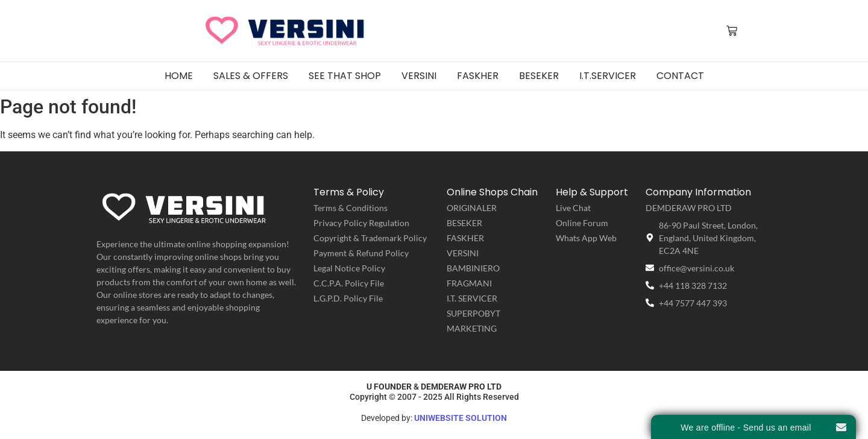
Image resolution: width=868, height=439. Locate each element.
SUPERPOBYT (473, 313)
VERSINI (463, 253)
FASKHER (465, 238)
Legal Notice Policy (349, 268)
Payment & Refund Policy (361, 253)
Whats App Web (586, 238)
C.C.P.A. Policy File (349, 283)
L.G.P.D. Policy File (348, 298)
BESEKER (464, 223)
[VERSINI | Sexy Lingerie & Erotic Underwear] (286, 30)
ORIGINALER (472, 208)
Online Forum (582, 223)
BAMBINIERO (473, 268)
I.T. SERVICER (472, 298)
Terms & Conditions (351, 208)
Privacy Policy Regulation (361, 223)
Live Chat (573, 208)
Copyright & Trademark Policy (370, 238)
